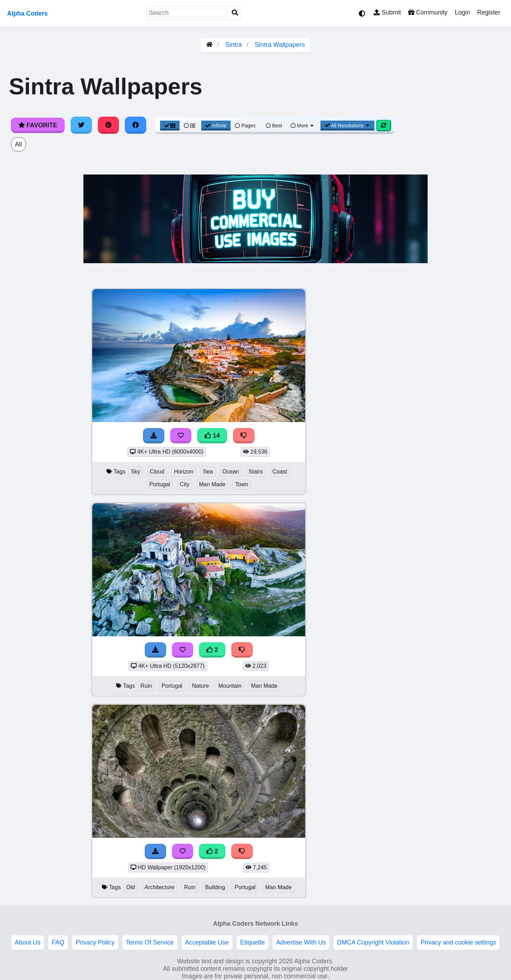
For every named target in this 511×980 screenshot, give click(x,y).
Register (489, 12)
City (185, 484)
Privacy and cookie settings (458, 942)
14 (212, 436)
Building (215, 887)
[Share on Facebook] (136, 125)
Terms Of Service (150, 942)
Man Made (212, 484)
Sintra (234, 45)
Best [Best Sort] (274, 126)
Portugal (160, 484)
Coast (280, 472)
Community (428, 12)
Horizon (184, 472)
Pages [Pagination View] (245, 126)
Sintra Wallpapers (280, 45)
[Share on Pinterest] (109, 125)
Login (462, 12)
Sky (136, 472)
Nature (200, 686)
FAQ (58, 942)
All (18, 144)
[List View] (189, 126)
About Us (28, 942)
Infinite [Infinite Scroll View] (216, 126)
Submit (387, 12)
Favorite (38, 125)
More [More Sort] (303, 126)
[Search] (235, 13)
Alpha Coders (27, 13)
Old (131, 887)
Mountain (230, 686)
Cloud (157, 472)
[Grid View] (170, 126)
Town (241, 484)
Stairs (255, 472)
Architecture (159, 887)
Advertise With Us (301, 942)
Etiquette (252, 942)
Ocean (231, 472)
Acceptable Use (207, 942)
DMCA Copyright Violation (373, 942)
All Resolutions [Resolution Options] (347, 126)
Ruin (146, 686)
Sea (208, 472)
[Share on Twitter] (81, 125)
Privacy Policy (95, 942)
